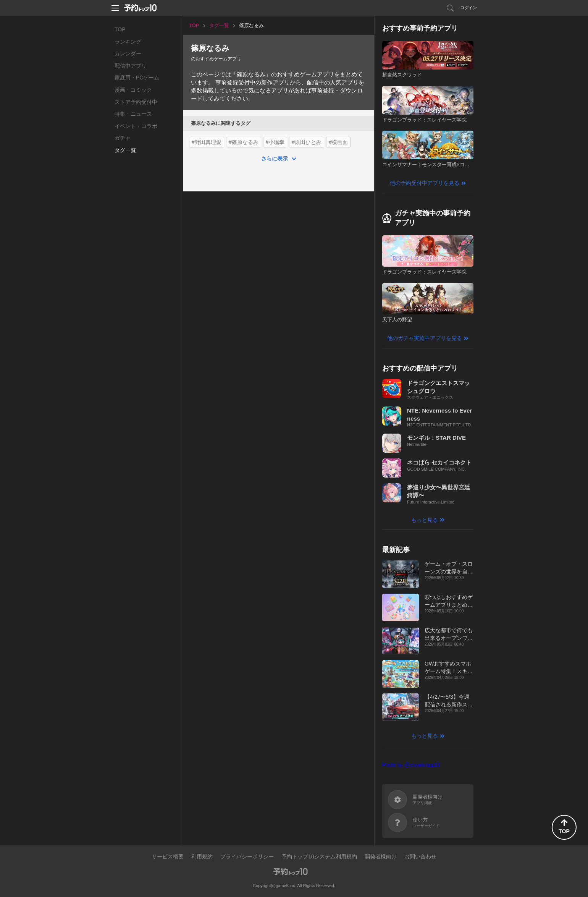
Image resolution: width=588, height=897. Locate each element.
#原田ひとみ (307, 142)
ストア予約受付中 (136, 102)
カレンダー (128, 53)
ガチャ (123, 138)
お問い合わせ (420, 857)
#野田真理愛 (207, 142)
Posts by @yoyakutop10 (411, 765)
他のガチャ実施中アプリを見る (425, 338)
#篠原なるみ (244, 142)
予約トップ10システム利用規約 (319, 857)
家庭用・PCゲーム (137, 78)
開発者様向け (381, 857)
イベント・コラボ (136, 126)
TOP (120, 29)
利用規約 (202, 857)
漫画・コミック (133, 90)
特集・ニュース (133, 114)
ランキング (128, 42)
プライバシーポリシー (247, 857)
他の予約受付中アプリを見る (425, 183)
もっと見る (425, 520)
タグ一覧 (125, 150)
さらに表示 (275, 159)
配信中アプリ (131, 66)
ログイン (468, 8)
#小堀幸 (275, 142)
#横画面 (338, 142)
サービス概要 (168, 857)
